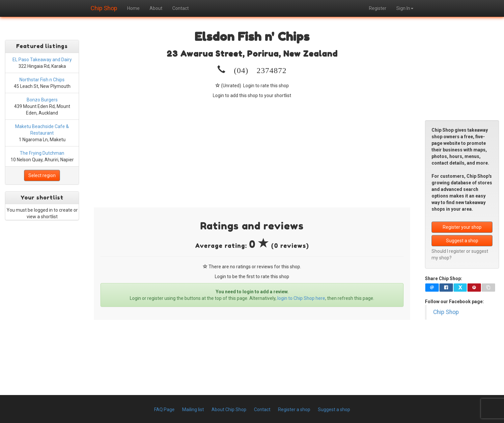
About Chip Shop (229, 410)
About (156, 8)
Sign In (405, 8)
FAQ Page (164, 410)
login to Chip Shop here (301, 298)
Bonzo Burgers (42, 100)
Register (378, 8)
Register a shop (294, 410)
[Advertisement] (252, 148)
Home (133, 8)
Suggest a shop (462, 241)
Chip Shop (104, 7)
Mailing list (193, 410)
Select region (42, 175)
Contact (181, 8)
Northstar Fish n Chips (42, 80)
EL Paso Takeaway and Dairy (42, 60)
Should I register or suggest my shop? (460, 254)
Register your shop (462, 227)
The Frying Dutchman (42, 153)
